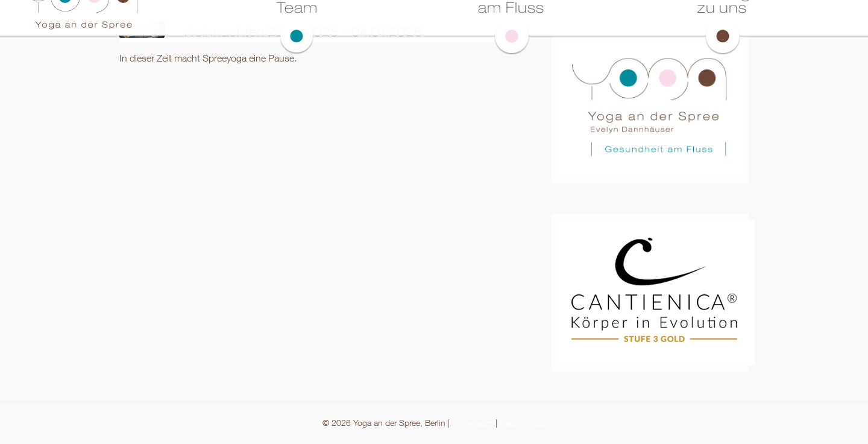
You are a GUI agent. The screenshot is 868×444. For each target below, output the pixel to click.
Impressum (473, 423)
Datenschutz (523, 423)
